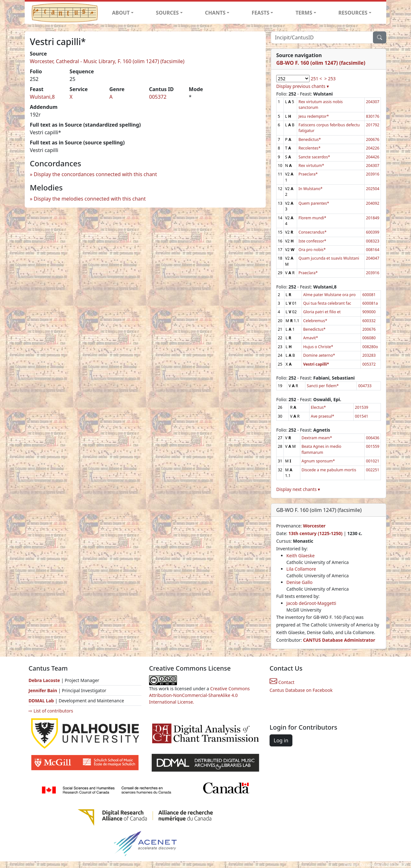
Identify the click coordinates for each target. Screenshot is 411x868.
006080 (369, 338)
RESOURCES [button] (353, 13)
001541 (362, 416)
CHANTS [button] (215, 13)
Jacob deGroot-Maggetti (311, 603)
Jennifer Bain (43, 690)
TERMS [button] (304, 13)
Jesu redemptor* (314, 116)
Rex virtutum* (311, 166)
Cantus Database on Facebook (301, 690)
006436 (373, 438)
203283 (369, 355)
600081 (369, 295)
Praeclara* (308, 174)
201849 (373, 218)
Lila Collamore (301, 569)
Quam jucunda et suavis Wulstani (329, 258)
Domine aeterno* (319, 355)
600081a (370, 303)
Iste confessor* (312, 241)
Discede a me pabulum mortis (329, 470)
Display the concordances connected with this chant (95, 174)
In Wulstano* (310, 189)
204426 (373, 157)
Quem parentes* (314, 203)
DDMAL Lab (41, 701)
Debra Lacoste (44, 680)
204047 (373, 258)
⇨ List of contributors (51, 711)
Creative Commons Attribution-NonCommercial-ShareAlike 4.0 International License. (199, 695)
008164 (373, 250)
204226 (373, 148)
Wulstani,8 (42, 97)
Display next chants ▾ (298, 489)
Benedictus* (310, 139)
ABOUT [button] (121, 13)
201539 (362, 407)
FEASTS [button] (261, 13)
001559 (373, 446)
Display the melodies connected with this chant (90, 199)
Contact (282, 682)
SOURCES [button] (167, 13)
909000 (369, 312)
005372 (158, 97)
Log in (281, 740)
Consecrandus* (312, 232)
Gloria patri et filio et (322, 312)
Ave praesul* (323, 416)
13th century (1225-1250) (315, 533)
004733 (365, 386)
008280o (370, 347)
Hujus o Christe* (318, 347)
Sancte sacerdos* (314, 157)
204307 (373, 102)
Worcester (314, 526)
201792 (373, 125)
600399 (373, 232)
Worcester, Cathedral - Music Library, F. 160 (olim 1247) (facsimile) (107, 61)
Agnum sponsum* (318, 461)
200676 (373, 139)
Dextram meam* (317, 438)
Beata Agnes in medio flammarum (322, 449)
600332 (369, 321)
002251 (373, 470)
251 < (316, 79)
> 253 (330, 79)
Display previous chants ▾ (303, 86)
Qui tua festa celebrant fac (327, 303)
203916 (373, 174)
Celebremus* (315, 321)
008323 (373, 241)
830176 (373, 116)
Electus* (318, 407)
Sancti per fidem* (323, 386)
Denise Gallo (299, 582)
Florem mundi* (312, 218)
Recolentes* (309, 148)
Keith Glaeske (300, 556)
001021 (373, 461)
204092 (373, 203)
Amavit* (311, 338)
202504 (373, 189)
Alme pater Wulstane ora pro (329, 295)
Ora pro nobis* (312, 250)
